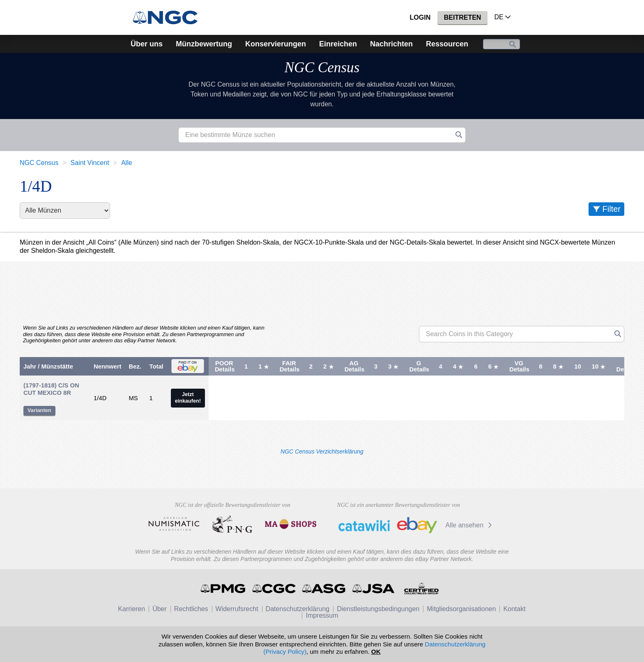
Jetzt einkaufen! (188, 398)
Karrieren (131, 609)
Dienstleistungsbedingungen (378, 609)
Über (160, 609)
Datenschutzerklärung (298, 609)
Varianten (39, 410)
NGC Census (322, 68)
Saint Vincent (90, 163)
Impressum (322, 615)
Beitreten (463, 17)
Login (420, 17)
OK (376, 652)
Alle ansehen (470, 525)
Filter (612, 209)
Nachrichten (391, 44)
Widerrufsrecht (237, 609)
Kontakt (514, 609)
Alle (127, 163)
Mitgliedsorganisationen (461, 609)
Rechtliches (191, 609)
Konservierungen (276, 44)
